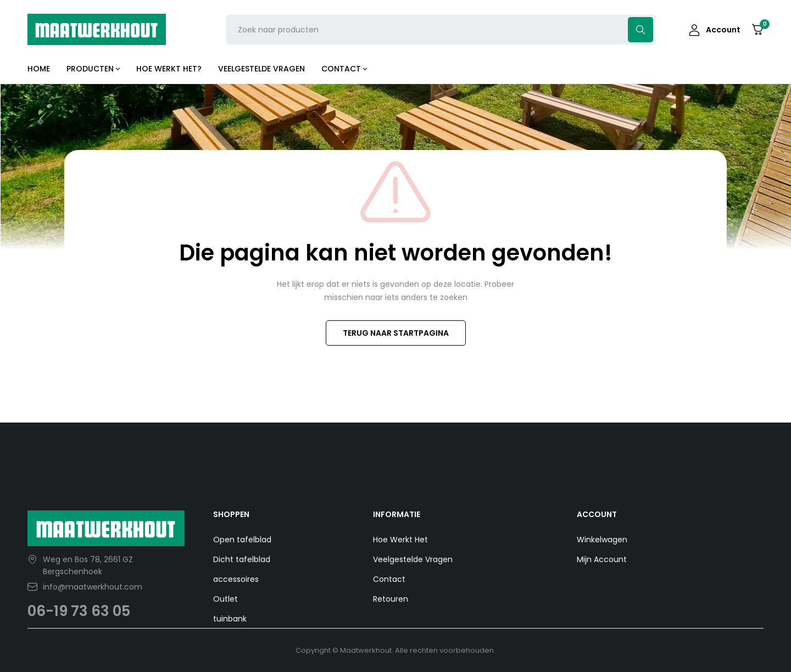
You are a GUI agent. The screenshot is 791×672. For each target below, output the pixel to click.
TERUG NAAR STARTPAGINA (396, 333)
